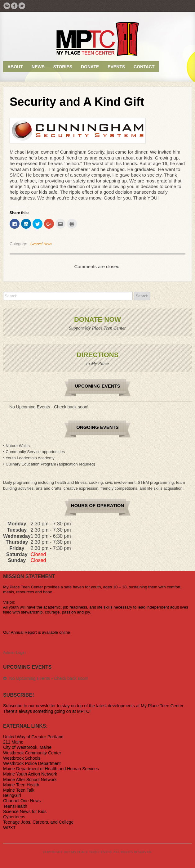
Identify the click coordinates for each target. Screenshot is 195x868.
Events (116, 67)
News (38, 67)
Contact (144, 67)
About (15, 67)
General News (41, 244)
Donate (90, 67)
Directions (98, 355)
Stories (63, 67)
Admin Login (14, 652)
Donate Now (97, 319)
